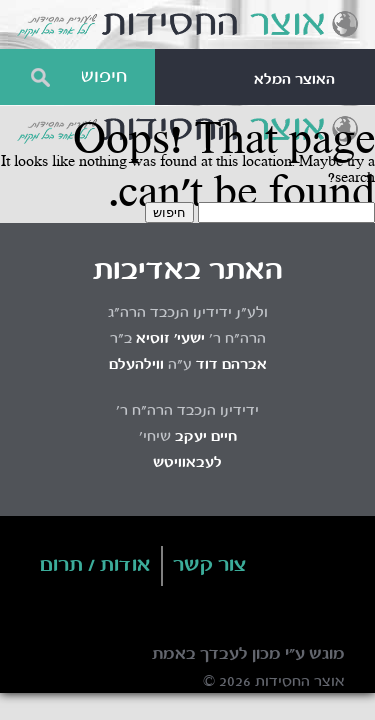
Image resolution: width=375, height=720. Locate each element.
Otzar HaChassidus (187, 25)
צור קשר (210, 566)
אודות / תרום (95, 566)
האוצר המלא (294, 80)
